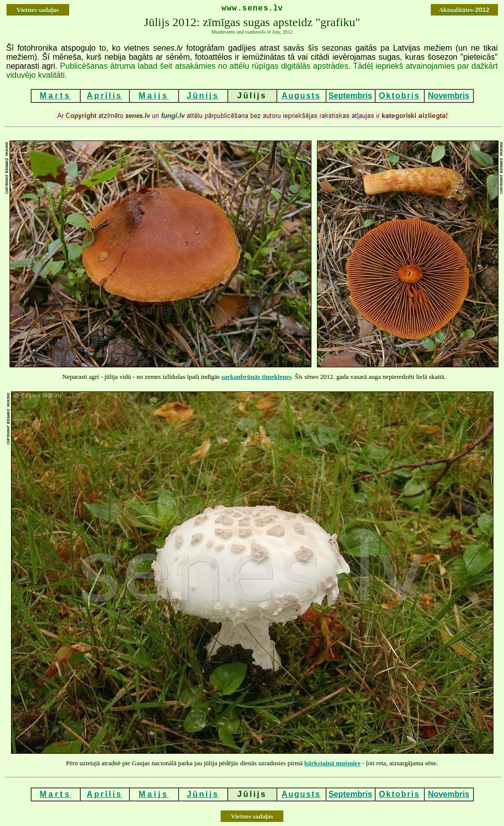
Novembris (449, 96)
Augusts (301, 96)
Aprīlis (105, 96)
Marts (55, 96)
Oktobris (400, 96)
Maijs (153, 96)
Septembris (350, 96)
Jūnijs (203, 96)
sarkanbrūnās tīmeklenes (257, 377)
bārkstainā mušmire (332, 763)
